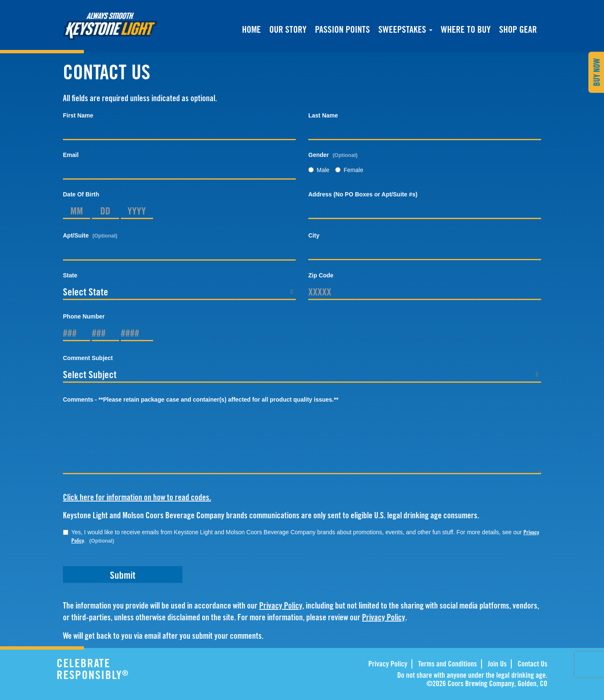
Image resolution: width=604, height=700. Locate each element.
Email (71, 155)
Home (251, 29)
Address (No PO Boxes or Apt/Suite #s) (363, 194)
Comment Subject (88, 358)
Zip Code (321, 275)
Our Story (288, 29)
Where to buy (466, 30)
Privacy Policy (281, 605)
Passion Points (342, 29)
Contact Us (532, 663)
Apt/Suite (90, 235)
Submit (123, 575)
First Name (78, 115)
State (70, 275)
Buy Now (597, 72)
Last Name (323, 115)
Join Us (497, 663)
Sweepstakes (405, 29)
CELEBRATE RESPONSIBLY (117, 669)
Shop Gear (518, 30)
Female (349, 170)
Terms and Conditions (448, 663)
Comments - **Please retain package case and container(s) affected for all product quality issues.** (201, 400)
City (314, 235)
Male (319, 170)
